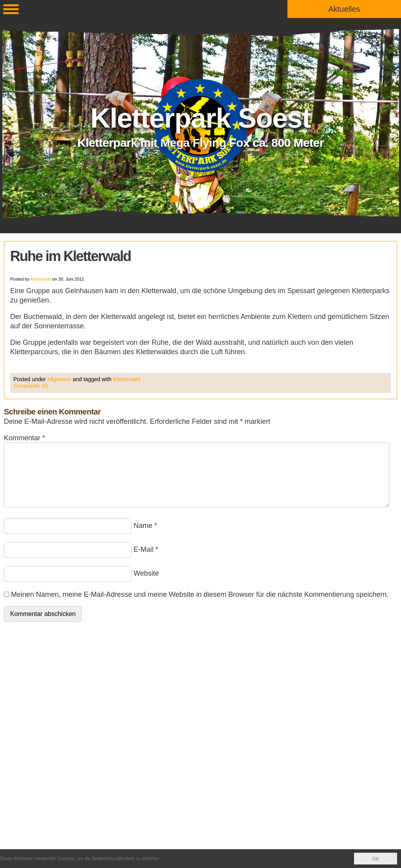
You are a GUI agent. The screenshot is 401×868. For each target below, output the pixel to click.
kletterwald (41, 279)
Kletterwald (127, 379)
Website (146, 573)
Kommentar (24, 438)
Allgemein (59, 379)
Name (143, 526)
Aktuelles (344, 9)
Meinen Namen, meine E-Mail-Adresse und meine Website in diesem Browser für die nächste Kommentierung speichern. (200, 594)
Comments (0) (31, 386)
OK (375, 859)
